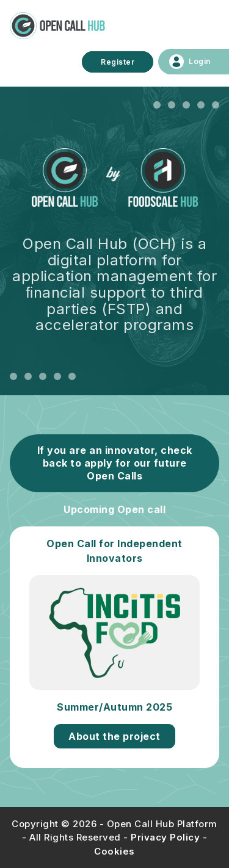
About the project (114, 736)
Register (118, 62)
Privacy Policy (165, 837)
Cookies (114, 851)
